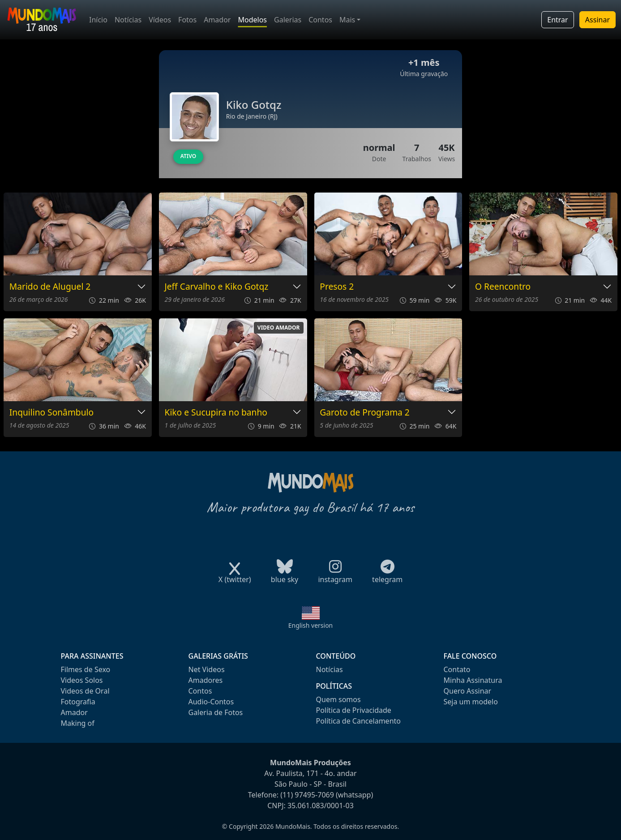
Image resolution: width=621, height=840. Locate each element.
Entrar (557, 20)
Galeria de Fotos (216, 712)
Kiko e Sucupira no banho (216, 413)
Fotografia (78, 702)
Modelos (252, 20)
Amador (217, 20)
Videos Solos (82, 680)
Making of (78, 723)
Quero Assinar (468, 691)
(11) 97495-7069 (307, 795)
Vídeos (160, 20)
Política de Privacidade (354, 710)
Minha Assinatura (473, 680)
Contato (457, 669)
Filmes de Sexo (86, 669)
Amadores (206, 680)
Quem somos (338, 699)
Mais (347, 20)
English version (311, 625)
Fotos (187, 20)
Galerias (288, 20)
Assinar (597, 20)
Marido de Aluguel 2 (50, 287)
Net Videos (207, 669)
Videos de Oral (85, 691)
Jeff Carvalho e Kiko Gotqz (217, 287)
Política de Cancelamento (358, 721)
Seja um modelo (471, 702)
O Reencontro (503, 287)
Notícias (128, 20)
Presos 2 (337, 287)
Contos (320, 20)
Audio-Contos (211, 702)
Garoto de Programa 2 (365, 413)
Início (98, 20)
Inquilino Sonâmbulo (51, 413)
